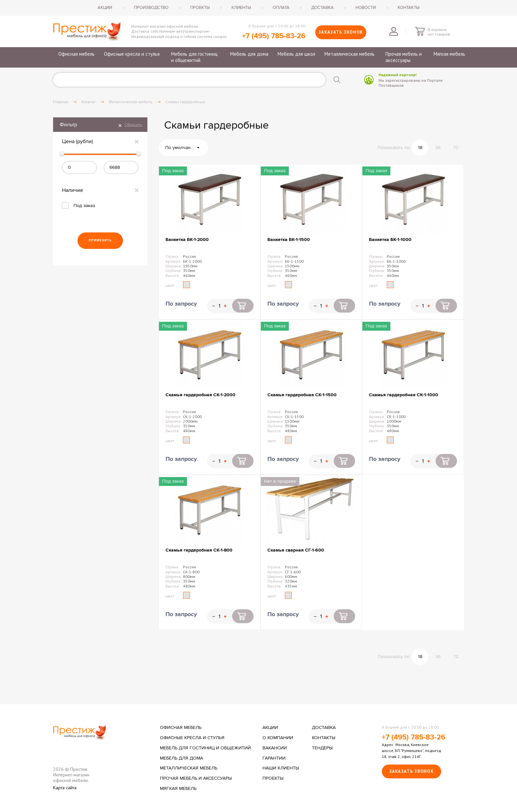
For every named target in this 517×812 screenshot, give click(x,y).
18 (420, 148)
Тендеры (322, 748)
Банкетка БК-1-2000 (187, 240)
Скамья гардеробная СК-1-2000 (200, 395)
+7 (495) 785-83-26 (274, 36)
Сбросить (133, 125)
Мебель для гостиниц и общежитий (194, 57)
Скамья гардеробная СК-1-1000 (404, 395)
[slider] (62, 154)
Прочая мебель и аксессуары (404, 57)
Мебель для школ (296, 54)
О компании (278, 738)
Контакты (409, 8)
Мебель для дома (249, 54)
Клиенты (241, 8)
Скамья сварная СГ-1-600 (296, 550)
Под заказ (84, 206)
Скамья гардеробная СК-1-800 (199, 550)
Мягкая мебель (449, 54)
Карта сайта (65, 788)
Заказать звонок (341, 32)
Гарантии (274, 758)
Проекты (200, 8)
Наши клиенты (281, 768)
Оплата (281, 8)
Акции (105, 8)
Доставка (322, 8)
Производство (151, 8)
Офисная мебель (76, 54)
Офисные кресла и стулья (132, 54)
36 (438, 148)
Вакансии (275, 748)
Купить (243, 306)
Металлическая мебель (350, 54)
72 (456, 148)
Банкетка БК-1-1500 (289, 240)
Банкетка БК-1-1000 (390, 240)
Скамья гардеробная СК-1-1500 (302, 395)
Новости (366, 8)
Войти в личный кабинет (394, 31)
